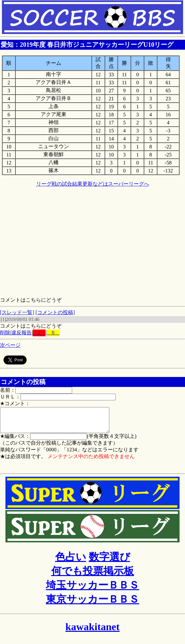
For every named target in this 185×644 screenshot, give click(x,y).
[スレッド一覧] (17, 312)
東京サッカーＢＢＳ (92, 604)
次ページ (10, 345)
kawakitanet (92, 631)
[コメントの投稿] (55, 312)
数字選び (109, 562)
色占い (71, 562)
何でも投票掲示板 (93, 576)
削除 (5, 333)
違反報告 (21, 333)
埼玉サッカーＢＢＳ (92, 590)
